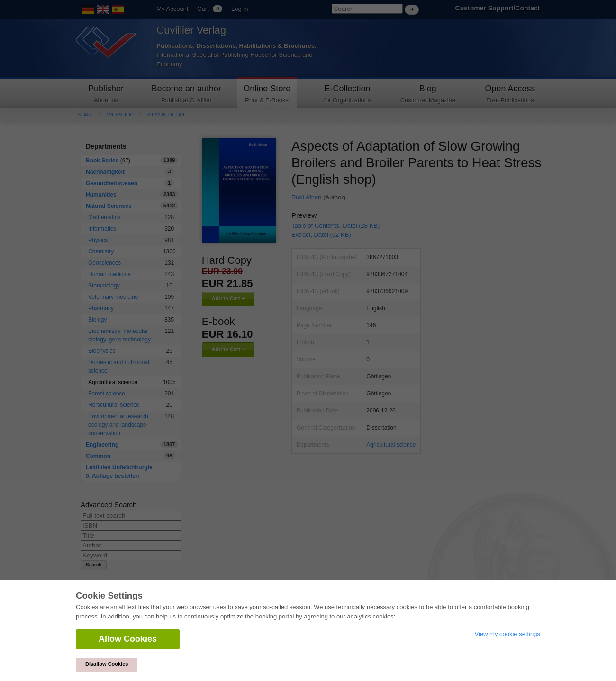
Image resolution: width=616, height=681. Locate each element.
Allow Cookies (128, 639)
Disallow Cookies (107, 664)
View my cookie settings (508, 634)
